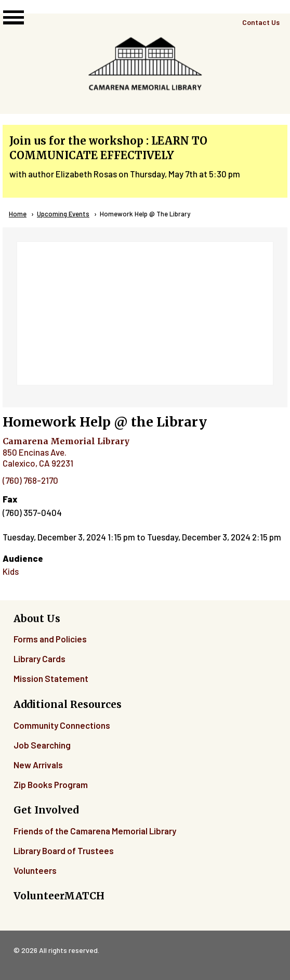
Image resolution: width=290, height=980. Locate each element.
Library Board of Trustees (64, 850)
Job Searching (42, 745)
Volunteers (35, 870)
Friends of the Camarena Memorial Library (95, 831)
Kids (11, 571)
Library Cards (39, 659)
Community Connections (62, 725)
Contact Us (261, 22)
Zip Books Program (51, 784)
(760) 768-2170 (30, 480)
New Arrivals (38, 765)
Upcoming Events (63, 214)
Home (18, 214)
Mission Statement (51, 678)
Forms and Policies (50, 639)
